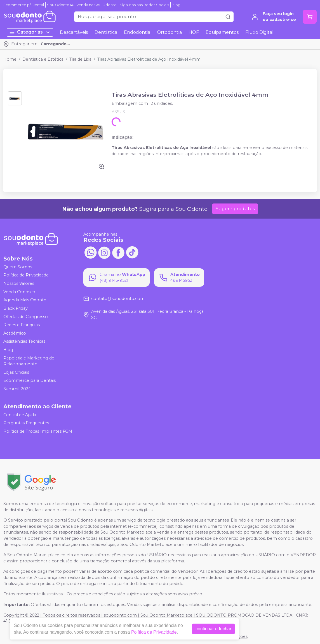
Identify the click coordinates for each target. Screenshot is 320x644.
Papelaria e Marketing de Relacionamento (29, 361)
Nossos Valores (19, 283)
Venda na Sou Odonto (97, 5)
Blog (176, 5)
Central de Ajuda (20, 415)
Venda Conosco (19, 292)
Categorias (30, 32)
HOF (194, 32)
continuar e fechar (213, 629)
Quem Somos (18, 267)
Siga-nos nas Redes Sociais (144, 5)
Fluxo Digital (259, 32)
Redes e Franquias (22, 325)
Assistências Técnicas (24, 342)
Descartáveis (74, 32)
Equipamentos (222, 32)
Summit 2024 (17, 389)
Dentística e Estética (43, 59)
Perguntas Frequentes (26, 423)
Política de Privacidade (26, 275)
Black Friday (16, 308)
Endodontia (137, 32)
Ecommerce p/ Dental (24, 5)
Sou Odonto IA (60, 5)
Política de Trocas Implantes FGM (38, 431)
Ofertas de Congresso (26, 317)
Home (10, 59)
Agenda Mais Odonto (25, 300)
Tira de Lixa (80, 59)
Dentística (106, 32)
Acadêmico (15, 333)
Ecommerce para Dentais (30, 381)
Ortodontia (169, 32)
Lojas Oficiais (16, 372)
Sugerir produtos (235, 209)
